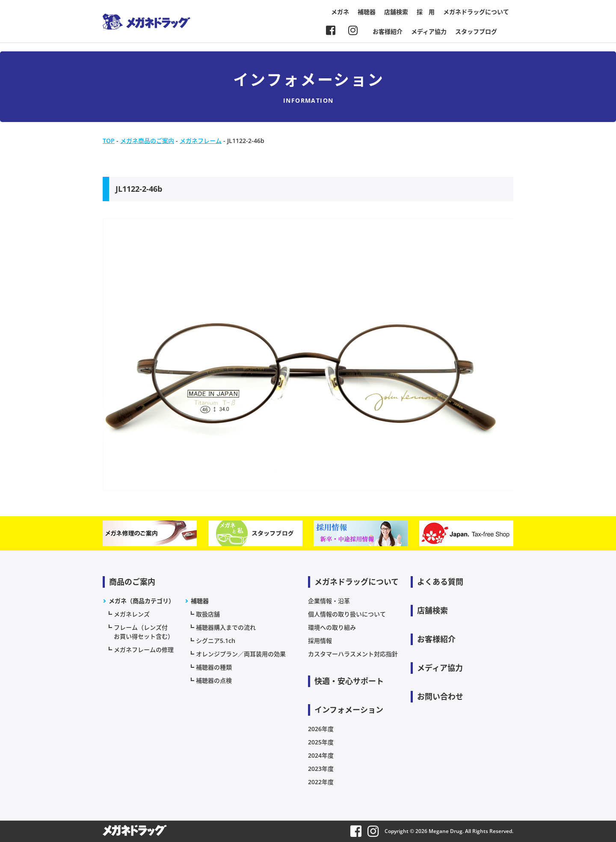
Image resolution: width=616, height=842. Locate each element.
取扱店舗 (208, 614)
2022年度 (321, 782)
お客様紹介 (388, 31)
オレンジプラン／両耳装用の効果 (241, 654)
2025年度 (321, 742)
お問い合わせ (440, 696)
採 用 (426, 12)
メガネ (340, 12)
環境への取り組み (332, 627)
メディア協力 (429, 31)
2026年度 (321, 729)
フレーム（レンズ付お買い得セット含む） (144, 632)
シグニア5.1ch (216, 641)
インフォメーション (349, 710)
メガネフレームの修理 (144, 650)
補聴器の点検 (214, 680)
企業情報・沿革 (329, 601)
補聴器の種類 (214, 667)
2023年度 (321, 769)
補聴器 (367, 12)
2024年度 (321, 755)
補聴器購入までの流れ (226, 627)
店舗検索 (396, 12)
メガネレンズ (132, 614)
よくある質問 (440, 582)
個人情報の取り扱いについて (347, 614)
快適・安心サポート (349, 681)
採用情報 (320, 641)
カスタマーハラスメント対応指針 (353, 654)
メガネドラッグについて (476, 12)
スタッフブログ (476, 31)
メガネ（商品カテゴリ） (142, 601)
